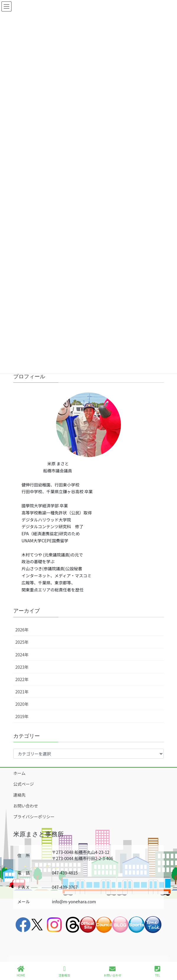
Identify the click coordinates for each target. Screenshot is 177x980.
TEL (157, 971)
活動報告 (64, 971)
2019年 (22, 716)
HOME (21, 971)
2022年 (22, 679)
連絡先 (19, 795)
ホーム (19, 773)
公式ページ (24, 784)
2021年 (22, 692)
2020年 (22, 704)
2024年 (22, 655)
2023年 (22, 667)
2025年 (22, 642)
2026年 (22, 630)
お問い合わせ (26, 806)
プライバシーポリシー (34, 817)
